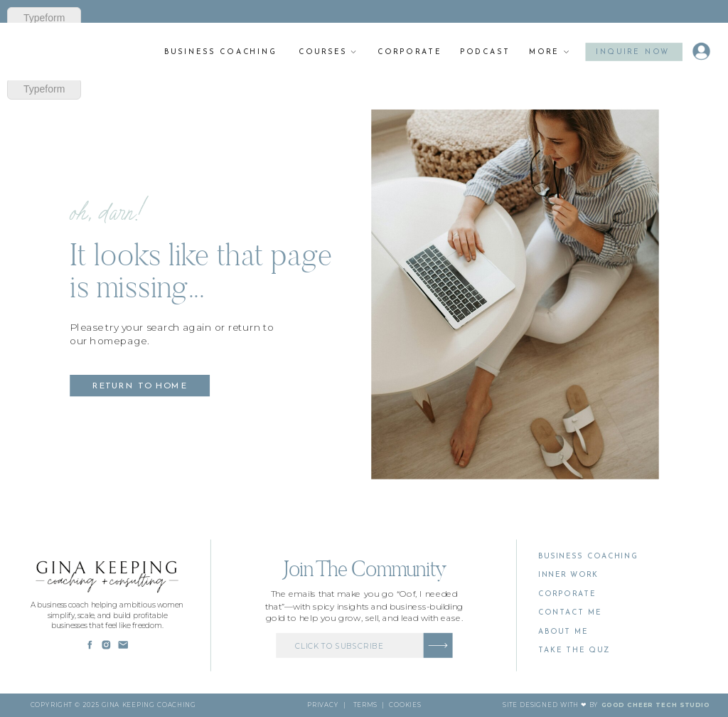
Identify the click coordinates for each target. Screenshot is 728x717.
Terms (365, 705)
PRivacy (323, 705)
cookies (405, 705)
